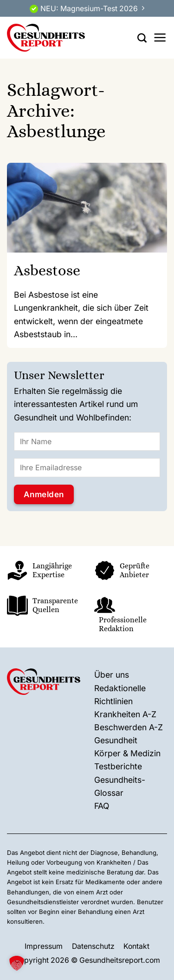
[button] (17, 963)
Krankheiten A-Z (125, 714)
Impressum (44, 946)
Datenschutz (93, 946)
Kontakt (136, 946)
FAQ (102, 806)
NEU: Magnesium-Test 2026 (89, 9)
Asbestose (47, 270)
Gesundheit (116, 740)
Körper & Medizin (127, 753)
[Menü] (160, 37)
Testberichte (118, 766)
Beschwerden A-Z (129, 727)
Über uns (112, 675)
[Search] (142, 38)
